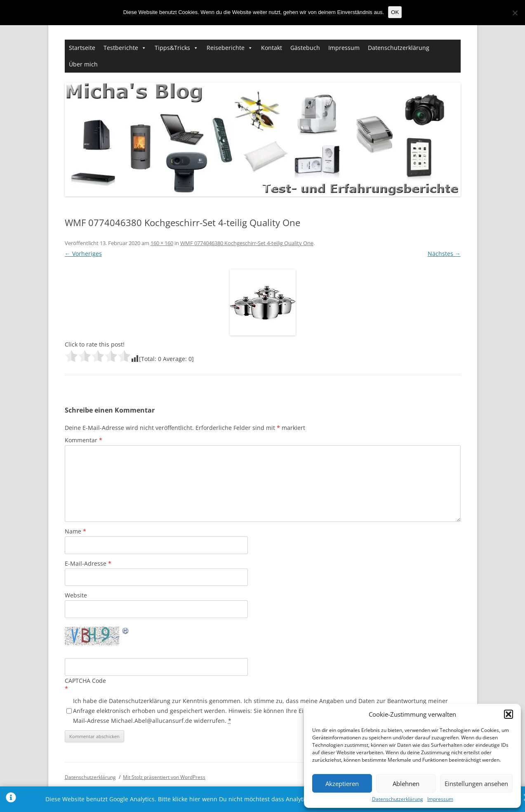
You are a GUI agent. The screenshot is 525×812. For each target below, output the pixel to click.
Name (75, 531)
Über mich (83, 64)
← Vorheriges (83, 254)
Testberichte (121, 48)
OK (395, 12)
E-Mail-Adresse (88, 563)
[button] (509, 714)
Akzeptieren (342, 784)
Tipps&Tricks (172, 48)
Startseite (82, 48)
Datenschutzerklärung (398, 799)
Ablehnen (406, 784)
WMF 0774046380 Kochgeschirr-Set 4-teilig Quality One (247, 243)
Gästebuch (305, 48)
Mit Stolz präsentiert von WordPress (164, 777)
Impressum (440, 799)
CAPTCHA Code (85, 681)
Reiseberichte (226, 48)
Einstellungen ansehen (476, 784)
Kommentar (84, 440)
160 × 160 (162, 243)
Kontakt (272, 48)
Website (76, 595)
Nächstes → (444, 254)
